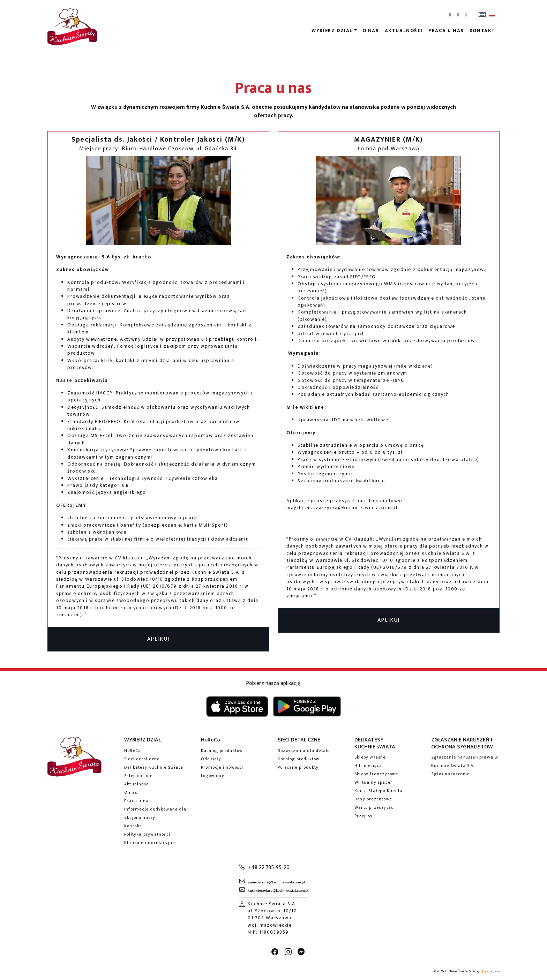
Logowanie (213, 776)
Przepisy (364, 816)
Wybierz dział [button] (332, 31)
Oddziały (211, 759)
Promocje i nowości (222, 767)
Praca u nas (446, 31)
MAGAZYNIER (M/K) (389, 140)
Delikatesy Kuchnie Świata (154, 767)
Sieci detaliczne (142, 759)
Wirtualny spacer (373, 782)
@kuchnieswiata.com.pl (276, 882)
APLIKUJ (158, 639)
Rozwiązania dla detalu (304, 751)
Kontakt (482, 31)
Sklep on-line (138, 776)
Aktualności (404, 31)
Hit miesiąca (368, 766)
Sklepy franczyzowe (376, 774)
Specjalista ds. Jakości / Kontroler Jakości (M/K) (158, 140)
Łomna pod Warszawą (389, 149)
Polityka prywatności (147, 834)
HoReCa (133, 751)
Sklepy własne (370, 757)
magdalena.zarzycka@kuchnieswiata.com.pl (342, 508)
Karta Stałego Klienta (379, 791)
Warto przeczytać (374, 807)
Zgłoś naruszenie (450, 774)
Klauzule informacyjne (149, 843)
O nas (371, 31)
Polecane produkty (298, 767)
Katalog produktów (222, 751)
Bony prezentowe (373, 799)
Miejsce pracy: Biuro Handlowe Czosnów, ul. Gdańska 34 (158, 149)
